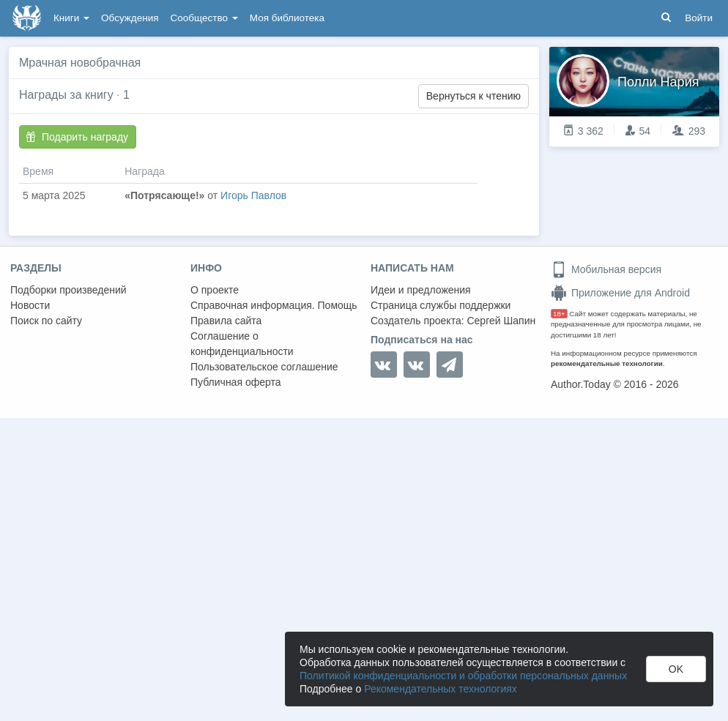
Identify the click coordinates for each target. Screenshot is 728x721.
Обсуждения (130, 18)
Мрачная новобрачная (80, 63)
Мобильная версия (606, 269)
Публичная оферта (236, 382)
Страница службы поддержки (441, 305)
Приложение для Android (620, 293)
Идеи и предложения (421, 290)
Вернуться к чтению (473, 96)
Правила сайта (226, 321)
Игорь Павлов (253, 195)
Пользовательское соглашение (264, 367)
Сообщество (204, 18)
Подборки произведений (68, 290)
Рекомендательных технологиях (441, 689)
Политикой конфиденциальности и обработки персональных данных (463, 676)
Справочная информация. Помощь (274, 305)
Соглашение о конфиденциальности (242, 344)
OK (676, 669)
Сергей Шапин (501, 321)
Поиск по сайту (46, 321)
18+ (559, 314)
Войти (699, 18)
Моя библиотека (287, 18)
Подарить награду (77, 137)
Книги (71, 18)
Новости (30, 305)
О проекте (215, 290)
